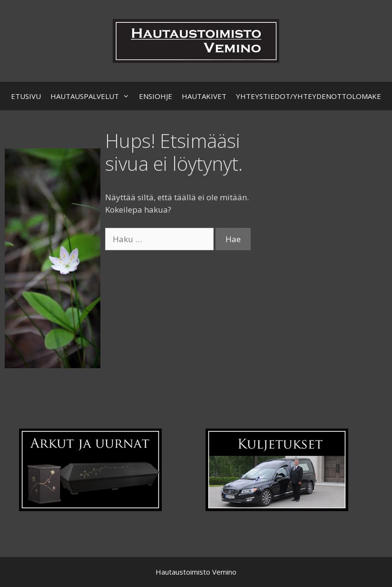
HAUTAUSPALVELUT (92, 96)
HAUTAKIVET (204, 96)
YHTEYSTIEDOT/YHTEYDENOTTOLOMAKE (309, 96)
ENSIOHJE (156, 96)
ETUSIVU (26, 96)
